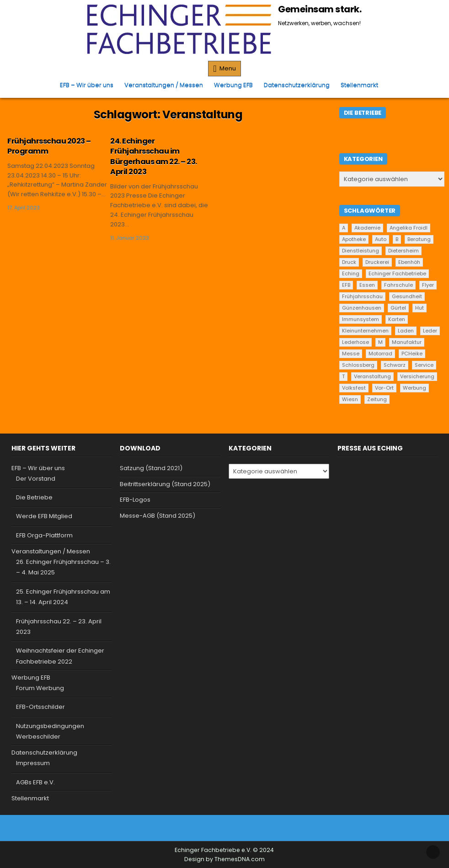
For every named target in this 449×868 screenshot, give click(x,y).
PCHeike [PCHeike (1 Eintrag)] (412, 354)
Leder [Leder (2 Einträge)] (430, 331)
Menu (228, 68)
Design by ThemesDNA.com (224, 859)
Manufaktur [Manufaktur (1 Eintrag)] (407, 342)
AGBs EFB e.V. (35, 782)
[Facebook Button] (217, 826)
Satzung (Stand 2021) (151, 468)
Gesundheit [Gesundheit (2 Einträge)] (407, 296)
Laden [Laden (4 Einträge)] (406, 331)
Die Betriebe (34, 497)
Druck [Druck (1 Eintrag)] (349, 262)
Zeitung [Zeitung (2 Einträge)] (377, 399)
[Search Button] (389, 82)
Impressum (33, 763)
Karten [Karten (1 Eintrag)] (397, 319)
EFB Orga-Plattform (44, 535)
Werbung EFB (233, 85)
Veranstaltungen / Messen (164, 85)
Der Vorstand (36, 479)
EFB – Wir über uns (87, 85)
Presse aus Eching (370, 448)
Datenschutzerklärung (297, 85)
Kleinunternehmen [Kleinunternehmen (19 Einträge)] (365, 331)
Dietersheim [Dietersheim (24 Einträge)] (404, 251)
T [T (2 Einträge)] (343, 376)
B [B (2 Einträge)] (397, 239)
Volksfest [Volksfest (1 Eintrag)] (354, 388)
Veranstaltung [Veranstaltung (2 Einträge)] (372, 376)
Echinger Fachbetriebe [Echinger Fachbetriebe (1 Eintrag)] (397, 273)
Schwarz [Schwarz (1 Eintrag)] (395, 365)
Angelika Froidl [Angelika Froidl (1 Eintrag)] (409, 228)
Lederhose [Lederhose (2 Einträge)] (355, 342)
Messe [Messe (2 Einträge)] (351, 354)
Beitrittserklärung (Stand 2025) (165, 484)
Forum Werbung (40, 688)
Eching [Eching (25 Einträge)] (351, 273)
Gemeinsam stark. (320, 9)
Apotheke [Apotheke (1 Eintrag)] (354, 239)
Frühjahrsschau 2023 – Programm (49, 146)
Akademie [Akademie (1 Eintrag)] (367, 228)
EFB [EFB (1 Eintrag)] (346, 285)
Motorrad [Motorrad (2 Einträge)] (380, 354)
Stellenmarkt (359, 85)
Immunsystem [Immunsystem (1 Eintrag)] (361, 319)
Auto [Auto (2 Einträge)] (381, 239)
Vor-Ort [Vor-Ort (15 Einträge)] (384, 388)
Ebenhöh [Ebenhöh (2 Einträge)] (409, 262)
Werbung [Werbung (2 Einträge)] (414, 388)
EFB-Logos (135, 500)
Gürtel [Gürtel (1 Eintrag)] (398, 308)
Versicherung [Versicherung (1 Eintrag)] (417, 376)
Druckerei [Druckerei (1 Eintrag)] (377, 262)
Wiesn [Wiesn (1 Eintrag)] (350, 399)
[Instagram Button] (232, 826)
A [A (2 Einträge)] (344, 228)
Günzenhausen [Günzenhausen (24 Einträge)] (362, 308)
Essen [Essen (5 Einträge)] (367, 285)
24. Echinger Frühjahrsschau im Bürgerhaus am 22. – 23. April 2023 (154, 156)
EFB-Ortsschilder (40, 707)
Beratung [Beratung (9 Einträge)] (419, 239)
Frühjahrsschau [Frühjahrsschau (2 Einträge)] (362, 296)
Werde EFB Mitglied (44, 516)
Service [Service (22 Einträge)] (424, 365)
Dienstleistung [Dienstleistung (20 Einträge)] (361, 251)
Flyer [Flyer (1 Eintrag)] (428, 285)
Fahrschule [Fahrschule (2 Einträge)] (398, 285)
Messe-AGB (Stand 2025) (158, 516)
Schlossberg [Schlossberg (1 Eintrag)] (358, 365)
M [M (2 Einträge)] (380, 342)
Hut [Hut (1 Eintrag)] (420, 308)
